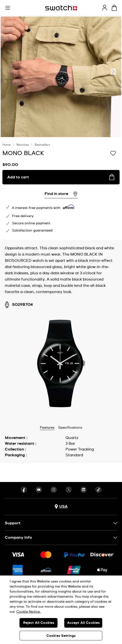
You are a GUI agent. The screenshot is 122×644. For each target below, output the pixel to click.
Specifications (70, 428)
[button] (8, 8)
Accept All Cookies (83, 623)
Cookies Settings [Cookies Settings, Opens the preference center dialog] (61, 636)
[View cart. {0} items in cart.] (114, 8)
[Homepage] (61, 8)
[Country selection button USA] (61, 507)
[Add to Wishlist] (113, 153)
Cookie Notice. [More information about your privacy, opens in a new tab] (29, 612)
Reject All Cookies (39, 623)
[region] (61, 610)
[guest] (105, 8)
